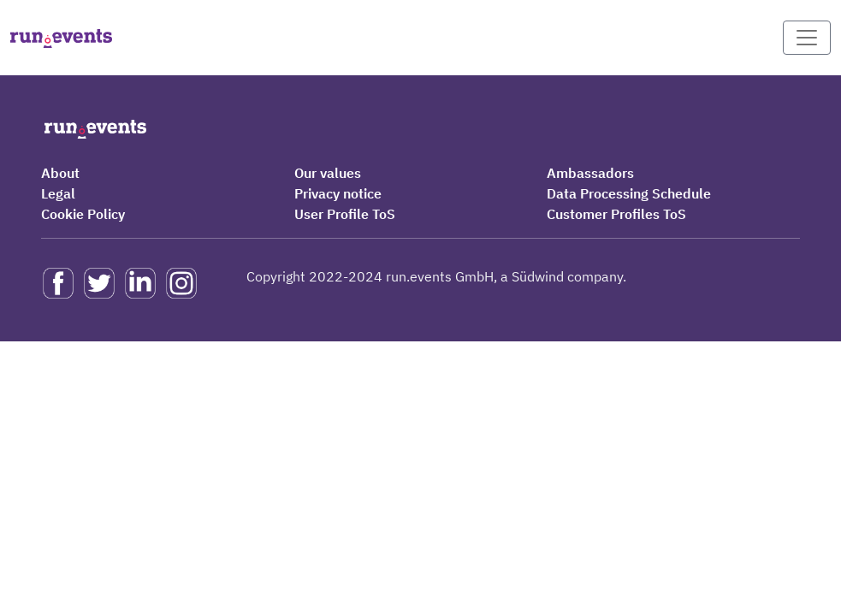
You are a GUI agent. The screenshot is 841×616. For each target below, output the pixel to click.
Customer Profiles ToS (616, 214)
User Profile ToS (345, 214)
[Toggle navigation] (807, 38)
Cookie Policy (83, 214)
